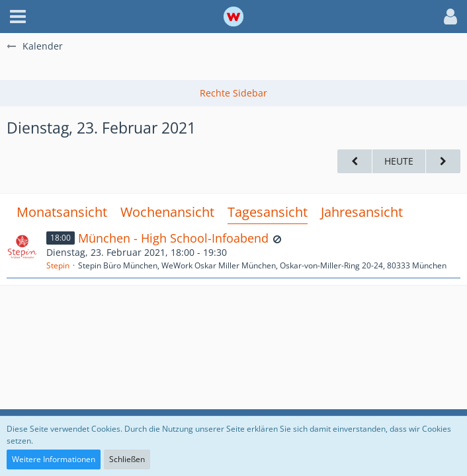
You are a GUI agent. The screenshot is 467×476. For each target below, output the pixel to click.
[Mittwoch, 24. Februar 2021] (443, 162)
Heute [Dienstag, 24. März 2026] (399, 161)
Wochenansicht (167, 212)
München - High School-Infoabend (173, 238)
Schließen (127, 459)
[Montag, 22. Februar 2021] (355, 162)
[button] (18, 17)
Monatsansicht (62, 212)
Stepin (58, 265)
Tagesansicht (268, 212)
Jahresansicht (362, 212)
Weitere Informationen (54, 459)
